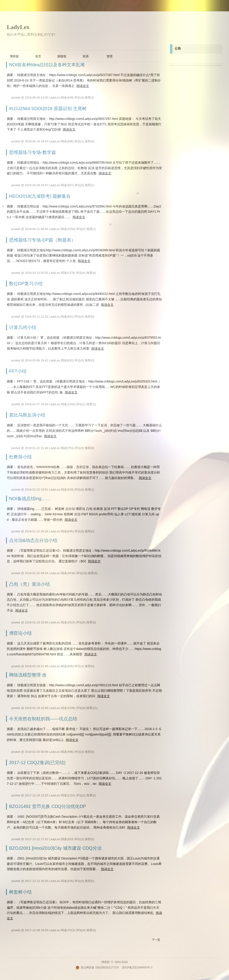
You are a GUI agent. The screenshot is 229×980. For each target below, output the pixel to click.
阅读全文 (83, 86)
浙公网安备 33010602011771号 (97, 968)
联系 (86, 56)
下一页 (156, 940)
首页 (38, 56)
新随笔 (62, 56)
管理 (110, 56)
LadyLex (18, 27)
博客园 (14, 56)
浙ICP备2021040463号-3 (137, 968)
